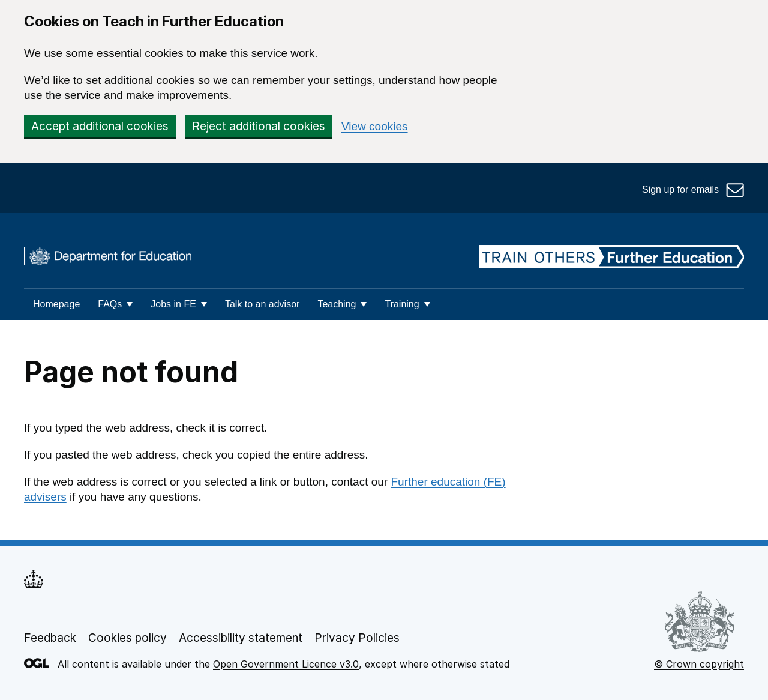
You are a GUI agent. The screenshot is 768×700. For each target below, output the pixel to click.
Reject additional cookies (259, 126)
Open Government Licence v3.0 (286, 664)
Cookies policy (127, 638)
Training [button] (402, 304)
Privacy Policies (357, 638)
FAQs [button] (110, 304)
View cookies (375, 126)
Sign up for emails (680, 189)
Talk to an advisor (262, 304)
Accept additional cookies (100, 126)
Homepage (56, 304)
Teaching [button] (337, 304)
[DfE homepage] (108, 257)
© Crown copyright (699, 664)
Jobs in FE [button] (173, 304)
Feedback (50, 638)
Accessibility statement (241, 638)
